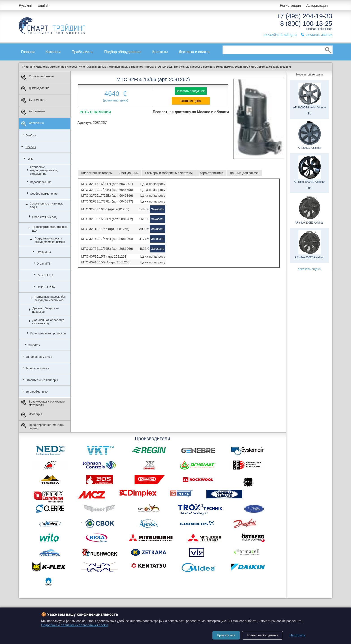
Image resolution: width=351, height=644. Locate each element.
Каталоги (53, 52)
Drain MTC (44, 252)
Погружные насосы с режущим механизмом (50, 240)
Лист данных (129, 173)
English (43, 5)
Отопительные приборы (42, 380)
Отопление (32, 124)
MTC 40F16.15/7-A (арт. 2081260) (106, 262)
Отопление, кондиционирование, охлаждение (44, 170)
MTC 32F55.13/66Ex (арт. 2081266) (107, 249)
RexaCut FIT (45, 275)
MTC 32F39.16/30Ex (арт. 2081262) (107, 219)
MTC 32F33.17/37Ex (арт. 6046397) (107, 201)
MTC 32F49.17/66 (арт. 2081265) (105, 229)
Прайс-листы (82, 52)
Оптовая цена (191, 101)
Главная (28, 52)
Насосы (31, 147)
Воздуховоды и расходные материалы (43, 403)
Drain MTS (44, 264)
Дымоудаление (35, 89)
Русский (25, 5)
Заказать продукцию (191, 91)
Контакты (160, 52)
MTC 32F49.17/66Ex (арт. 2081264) (107, 239)
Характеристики (211, 173)
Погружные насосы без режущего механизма (50, 298)
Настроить (297, 635)
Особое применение (44, 194)
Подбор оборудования (123, 52)
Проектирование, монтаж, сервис (42, 426)
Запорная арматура (39, 357)
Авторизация (317, 5)
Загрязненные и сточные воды (47, 205)
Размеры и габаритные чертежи (169, 173)
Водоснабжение (41, 182)
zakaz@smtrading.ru (280, 35)
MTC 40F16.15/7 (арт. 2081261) (104, 256)
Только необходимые (262, 635)
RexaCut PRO (46, 287)
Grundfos (34, 345)
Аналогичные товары (97, 173)
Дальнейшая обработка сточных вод (48, 322)
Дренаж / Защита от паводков (46, 310)
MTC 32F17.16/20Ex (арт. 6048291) (107, 184)
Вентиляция (33, 100)
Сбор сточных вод (44, 217)
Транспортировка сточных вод (50, 228)
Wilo (31, 159)
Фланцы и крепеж (37, 368)
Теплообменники (37, 392)
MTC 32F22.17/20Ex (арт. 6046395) (107, 190)
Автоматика (33, 112)
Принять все (226, 635)
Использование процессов (48, 333)
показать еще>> (309, 269)
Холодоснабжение (37, 77)
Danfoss (31, 135)
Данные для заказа (244, 173)
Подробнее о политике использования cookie (75, 625)
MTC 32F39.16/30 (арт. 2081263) (105, 209)
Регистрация (290, 5)
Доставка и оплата (194, 52)
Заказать (158, 209)
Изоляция (31, 415)
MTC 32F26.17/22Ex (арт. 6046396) (107, 196)
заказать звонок (319, 35)
